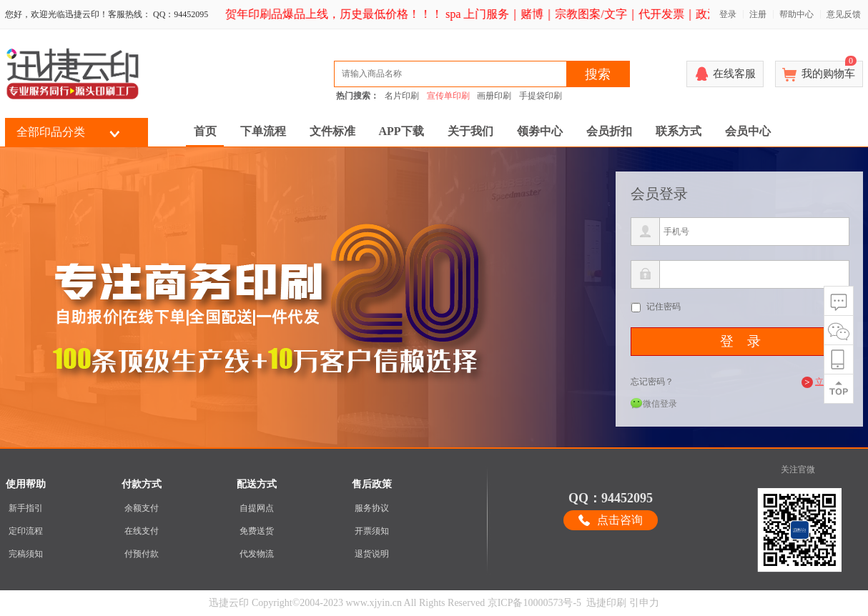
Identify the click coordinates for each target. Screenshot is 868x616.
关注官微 (798, 470)
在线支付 (142, 531)
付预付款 (142, 554)
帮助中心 (797, 14)
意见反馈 (844, 14)
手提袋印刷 (541, 96)
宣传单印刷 (448, 96)
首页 (205, 131)
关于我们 (470, 131)
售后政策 (372, 484)
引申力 (644, 603)
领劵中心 (540, 131)
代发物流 (257, 554)
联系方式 (679, 131)
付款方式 (142, 484)
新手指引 (26, 508)
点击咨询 (620, 520)
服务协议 (372, 508)
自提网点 (257, 508)
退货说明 (372, 554)
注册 (758, 14)
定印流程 (26, 531)
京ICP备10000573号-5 (534, 603)
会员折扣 (609, 131)
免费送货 (257, 531)
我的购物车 (829, 70)
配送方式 (257, 484)
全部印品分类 (51, 132)
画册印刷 (494, 96)
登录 (728, 14)
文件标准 (332, 131)
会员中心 (748, 131)
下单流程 (263, 131)
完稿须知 (26, 554)
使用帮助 (26, 484)
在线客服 (734, 74)
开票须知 (372, 531)
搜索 (598, 74)
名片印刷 (402, 96)
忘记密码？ (652, 382)
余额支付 (142, 508)
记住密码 (664, 307)
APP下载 (401, 131)
